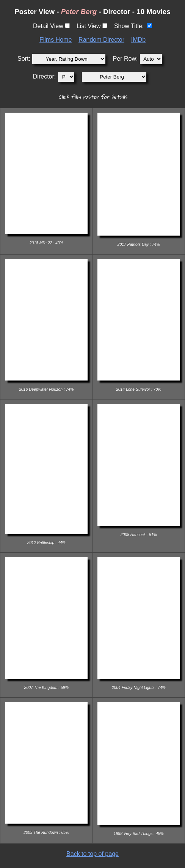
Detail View (48, 26)
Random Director (101, 40)
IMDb (138, 40)
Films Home (56, 40)
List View (89, 26)
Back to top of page (92, 854)
